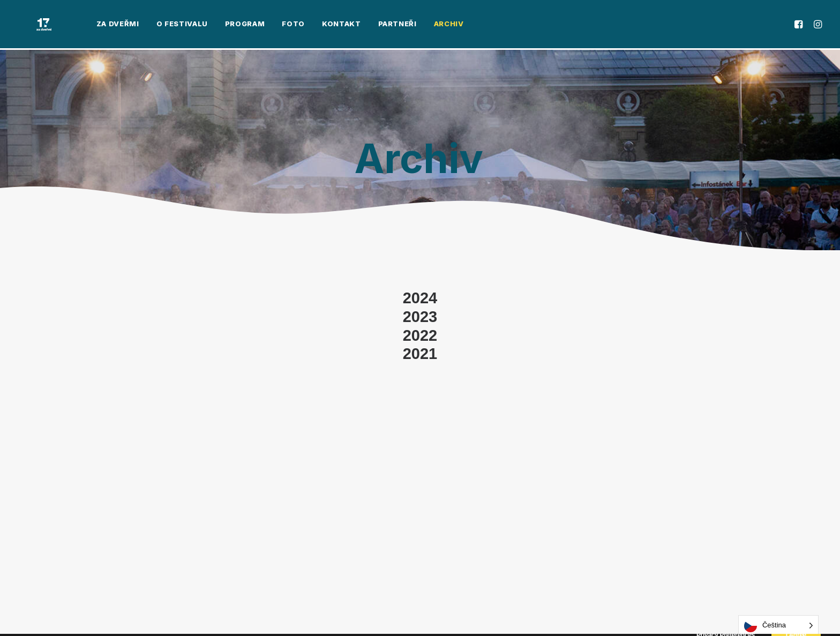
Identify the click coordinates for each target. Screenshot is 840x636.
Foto (264, 25)
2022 (420, 335)
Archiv (419, 25)
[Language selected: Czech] (778, 626)
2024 (420, 298)
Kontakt (312, 25)
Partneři (367, 25)
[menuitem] (88, 25)
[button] (800, 25)
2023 (420, 317)
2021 (420, 354)
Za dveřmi (88, 25)
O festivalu (152, 25)
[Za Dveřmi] (29, 25)
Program (215, 25)
